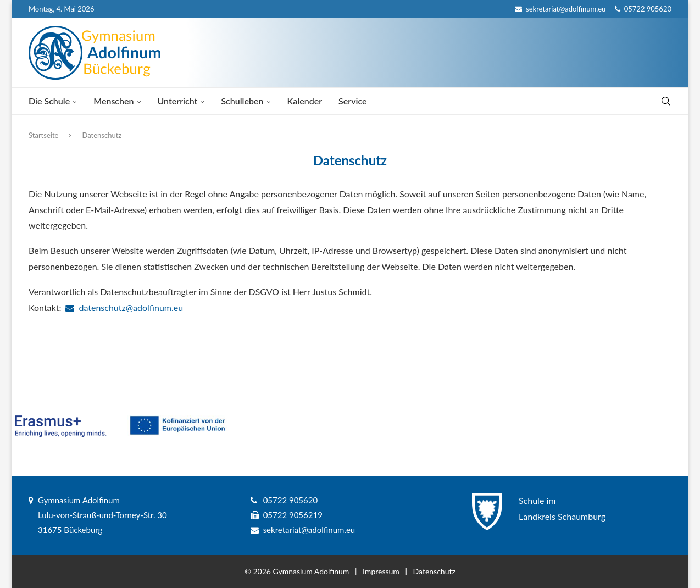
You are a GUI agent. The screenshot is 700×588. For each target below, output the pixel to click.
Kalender (305, 101)
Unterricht (178, 101)
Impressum (381, 571)
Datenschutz (434, 571)
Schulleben (242, 101)
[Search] (666, 101)
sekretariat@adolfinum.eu (560, 9)
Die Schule (49, 101)
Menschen (113, 101)
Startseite (43, 135)
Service (352, 101)
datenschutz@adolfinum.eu (124, 307)
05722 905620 (643, 9)
